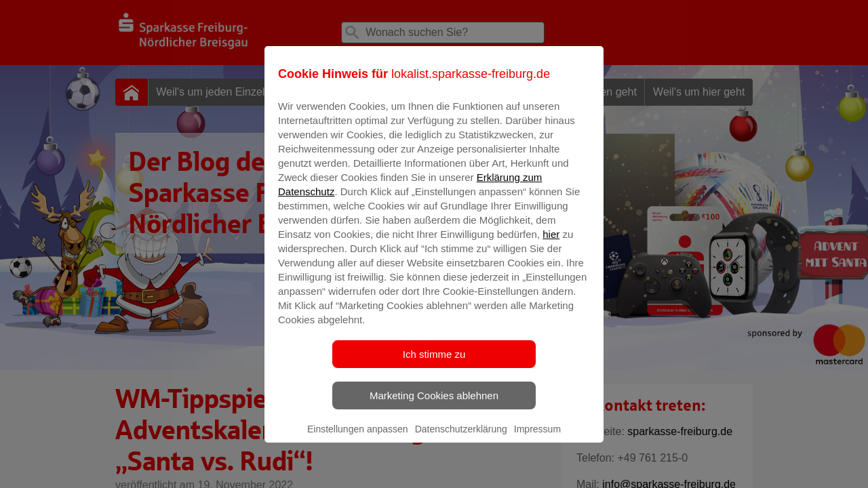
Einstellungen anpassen (358, 439)
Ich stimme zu (434, 364)
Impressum (537, 439)
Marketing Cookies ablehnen (434, 405)
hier (551, 244)
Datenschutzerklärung (461, 439)
